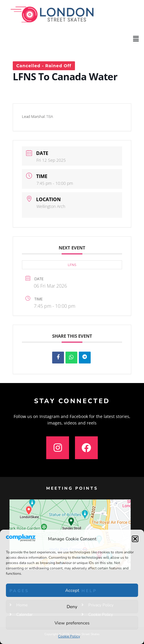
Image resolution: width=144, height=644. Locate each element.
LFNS (72, 265)
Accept (72, 590)
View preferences (72, 623)
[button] (135, 539)
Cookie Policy (69, 636)
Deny (72, 607)
